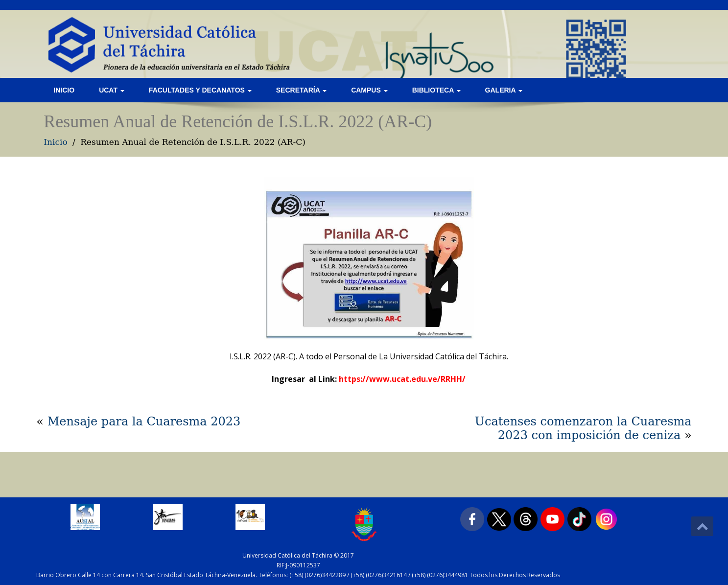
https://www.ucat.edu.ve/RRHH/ (402, 379)
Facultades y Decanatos (200, 90)
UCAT (112, 90)
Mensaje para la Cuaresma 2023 (144, 421)
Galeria (504, 90)
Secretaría (301, 90)
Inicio (64, 90)
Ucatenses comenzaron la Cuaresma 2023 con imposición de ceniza (583, 428)
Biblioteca (436, 90)
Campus (369, 90)
